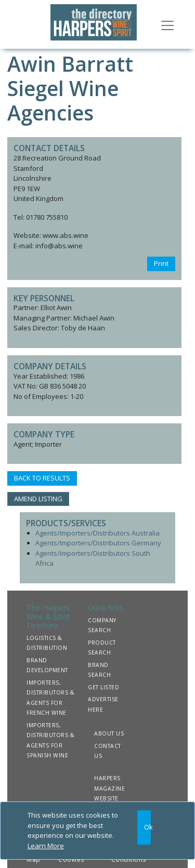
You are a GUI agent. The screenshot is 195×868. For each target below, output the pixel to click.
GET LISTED (103, 687)
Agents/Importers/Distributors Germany (98, 543)
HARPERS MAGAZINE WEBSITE (109, 788)
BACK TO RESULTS (42, 478)
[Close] (144, 827)
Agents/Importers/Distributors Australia (97, 533)
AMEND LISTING (38, 499)
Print (161, 263)
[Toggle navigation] (167, 24)
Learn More (46, 846)
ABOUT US (109, 733)
